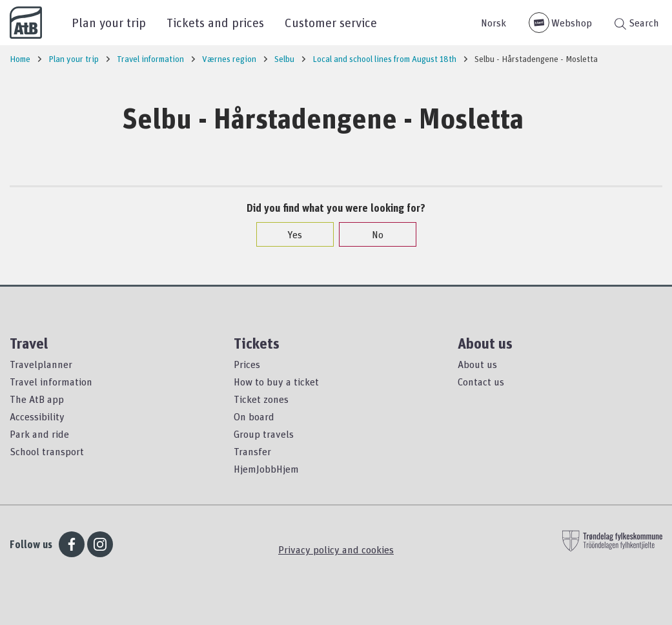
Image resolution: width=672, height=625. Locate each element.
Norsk (494, 23)
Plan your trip (109, 22)
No (371, 234)
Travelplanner (41, 364)
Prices (247, 364)
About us (477, 364)
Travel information (51, 382)
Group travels (264, 434)
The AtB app (37, 399)
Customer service (331, 22)
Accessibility (37, 416)
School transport (47, 451)
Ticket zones (261, 399)
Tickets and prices (215, 22)
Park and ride (39, 434)
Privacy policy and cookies (336, 549)
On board (254, 416)
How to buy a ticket (276, 382)
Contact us (481, 382)
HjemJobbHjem (266, 469)
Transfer (252, 451)
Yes (288, 234)
